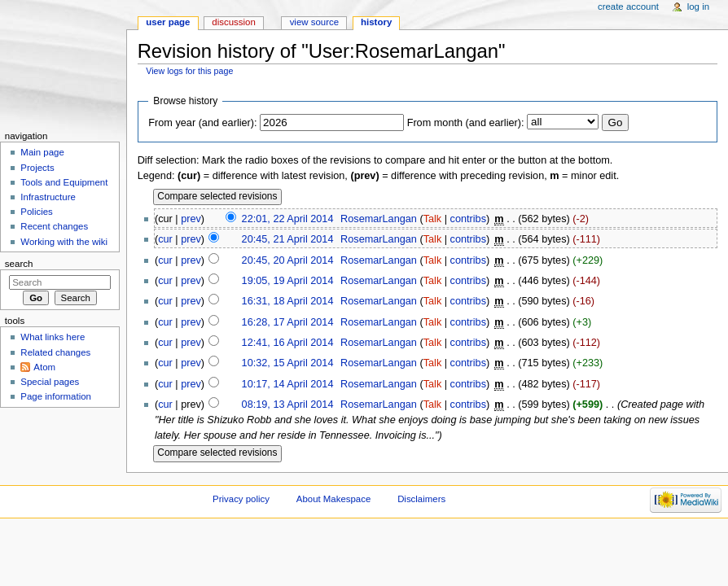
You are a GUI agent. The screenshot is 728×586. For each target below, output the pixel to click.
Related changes (55, 352)
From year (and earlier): (202, 123)
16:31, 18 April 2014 (288, 301)
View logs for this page (189, 71)
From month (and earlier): (466, 123)
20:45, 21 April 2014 (288, 239)
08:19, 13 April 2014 (288, 405)
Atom (44, 367)
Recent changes (54, 226)
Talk (433, 219)
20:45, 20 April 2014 (288, 260)
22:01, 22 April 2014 (288, 219)
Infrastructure (48, 197)
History (376, 22)
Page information (56, 396)
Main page (42, 152)
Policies (36, 212)
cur (165, 239)
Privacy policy (241, 499)
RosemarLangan (379, 219)
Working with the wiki (64, 242)
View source (314, 22)
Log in (698, 7)
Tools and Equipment (64, 182)
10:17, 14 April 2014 (288, 384)
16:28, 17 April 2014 (288, 322)
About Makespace (333, 499)
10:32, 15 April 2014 (288, 363)
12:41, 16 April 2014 (288, 343)
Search (19, 264)
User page (168, 22)
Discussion (233, 22)
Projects (37, 168)
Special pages (50, 382)
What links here (53, 337)
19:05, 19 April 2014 (288, 281)
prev (191, 219)
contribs (468, 219)
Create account (628, 7)
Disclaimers (421, 499)
